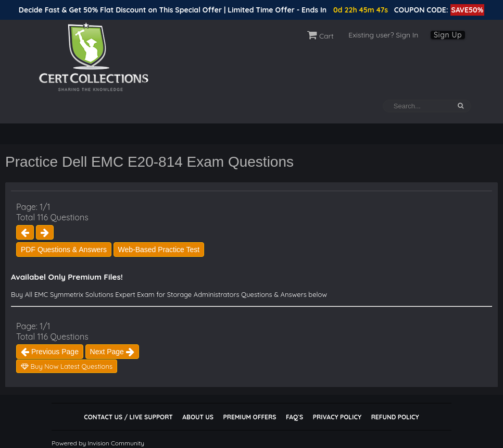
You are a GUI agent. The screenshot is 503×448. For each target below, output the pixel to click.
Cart (320, 36)
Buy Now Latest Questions (67, 366)
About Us (198, 417)
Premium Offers (249, 417)
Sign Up (448, 35)
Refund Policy (395, 417)
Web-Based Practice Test (159, 250)
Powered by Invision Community (98, 443)
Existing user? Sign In (383, 35)
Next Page (112, 352)
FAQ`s (294, 417)
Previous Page (50, 352)
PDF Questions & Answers (64, 250)
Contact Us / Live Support (128, 417)
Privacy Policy (337, 417)
